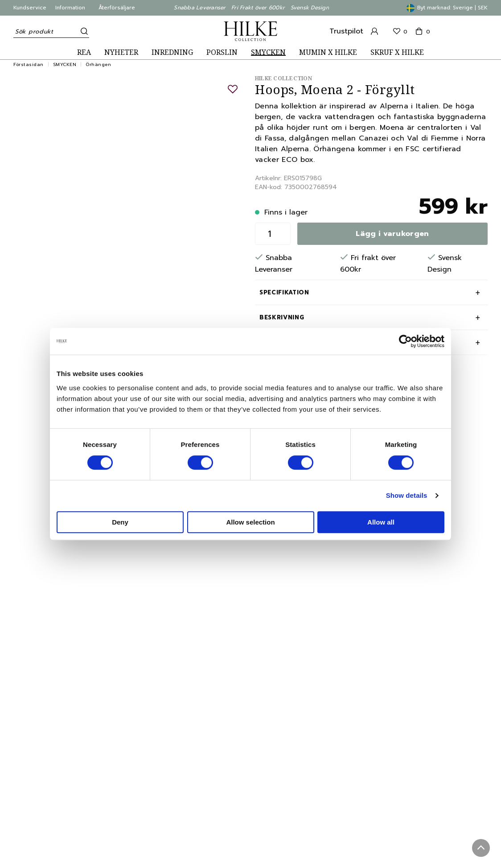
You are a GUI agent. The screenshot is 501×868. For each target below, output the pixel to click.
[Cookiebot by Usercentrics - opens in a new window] (405, 341)
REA (84, 52)
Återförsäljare (117, 8)
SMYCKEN (268, 52)
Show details (407, 495)
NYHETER (121, 52)
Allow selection (250, 522)
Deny (120, 522)
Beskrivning (282, 317)
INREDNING (172, 52)
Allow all (381, 522)
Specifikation (284, 292)
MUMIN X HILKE (328, 52)
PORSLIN (222, 52)
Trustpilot (346, 31)
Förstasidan (29, 64)
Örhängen (98, 64)
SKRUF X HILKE (397, 52)
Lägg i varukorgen (392, 234)
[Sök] (82, 31)
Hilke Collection (283, 78)
